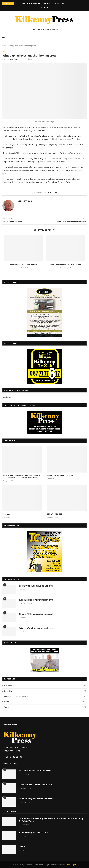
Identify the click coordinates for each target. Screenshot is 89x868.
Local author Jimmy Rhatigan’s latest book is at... (43, 4)
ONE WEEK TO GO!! (55, 514)
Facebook (7, 397)
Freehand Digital (70, 865)
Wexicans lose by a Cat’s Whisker (24, 265)
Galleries (45, 691)
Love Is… (6, 514)
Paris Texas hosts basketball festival (66, 265)
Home (5, 46)
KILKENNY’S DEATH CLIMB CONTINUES (36, 586)
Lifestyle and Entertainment (45, 696)
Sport (5, 51)
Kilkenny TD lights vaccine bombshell (36, 614)
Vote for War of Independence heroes (36, 628)
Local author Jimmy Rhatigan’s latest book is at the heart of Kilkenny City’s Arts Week (21, 477)
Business (45, 686)
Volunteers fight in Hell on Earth (60, 475)
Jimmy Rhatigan (14, 59)
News (45, 702)
